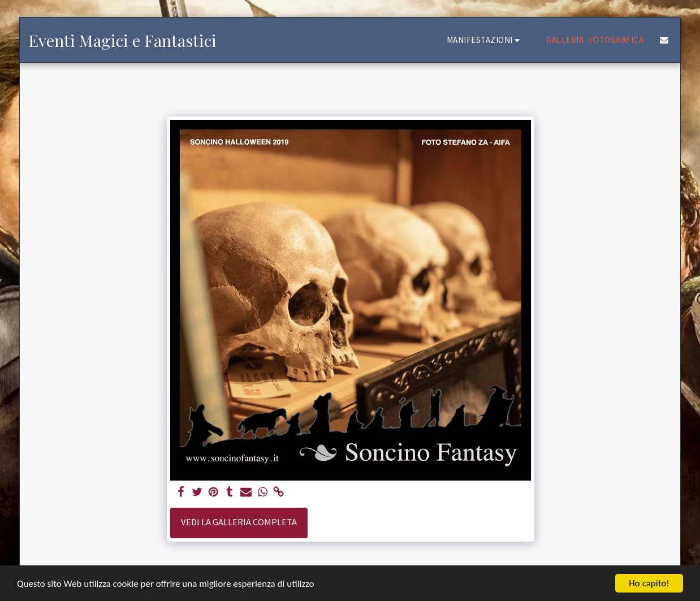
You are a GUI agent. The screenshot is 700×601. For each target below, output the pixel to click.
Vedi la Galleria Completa (239, 522)
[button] (485, 40)
